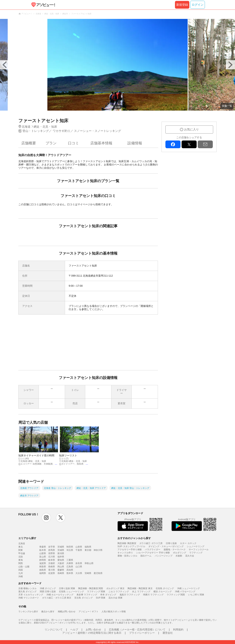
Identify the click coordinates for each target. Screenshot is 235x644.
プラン (51, 143)
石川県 (52, 557)
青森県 (43, 547)
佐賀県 (52, 573)
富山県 (43, 557)
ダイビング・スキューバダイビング (166, 546)
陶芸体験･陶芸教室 (127, 543)
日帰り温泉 (171, 543)
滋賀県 (43, 563)
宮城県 (61, 547)
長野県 (52, 553)
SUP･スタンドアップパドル (131, 546)
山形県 (79, 547)
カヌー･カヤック (188, 543)
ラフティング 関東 (96, 592)
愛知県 (61, 560)
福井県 (61, 557)
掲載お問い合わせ (67, 612)
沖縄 (21, 577)
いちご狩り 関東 (196, 595)
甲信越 (22, 553)
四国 (21, 570)
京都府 (52, 563)
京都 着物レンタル (27, 588)
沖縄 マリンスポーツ (29, 598)
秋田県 (70, 547)
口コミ (73, 143)
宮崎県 (88, 573)
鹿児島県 (98, 573)
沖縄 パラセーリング (185, 592)
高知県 (70, 570)
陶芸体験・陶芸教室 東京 (140, 588)
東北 (21, 547)
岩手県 (52, 547)
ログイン (198, 5)
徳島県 (43, 570)
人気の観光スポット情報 (114, 612)
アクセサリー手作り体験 (130, 550)
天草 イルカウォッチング (31, 595)
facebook (173, 144)
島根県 (52, 567)
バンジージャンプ (164, 556)
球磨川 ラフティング (153, 595)
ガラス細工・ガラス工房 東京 (57, 598)
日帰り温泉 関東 (67, 588)
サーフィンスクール (199, 550)
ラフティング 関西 (176, 595)
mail (205, 144)
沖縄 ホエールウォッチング (60, 595)
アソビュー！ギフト (88, 612)
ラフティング (196, 553)
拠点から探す (48, 612)
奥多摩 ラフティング (87, 595)
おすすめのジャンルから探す (134, 538)
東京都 (88, 550)
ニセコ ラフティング (119, 592)
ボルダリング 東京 (115, 588)
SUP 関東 (101, 598)
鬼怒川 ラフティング (130, 595)
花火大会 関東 (115, 598)
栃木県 (43, 550)
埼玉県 (70, 550)
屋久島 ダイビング (27, 592)
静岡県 (43, 560)
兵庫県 (70, 563)
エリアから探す (27, 538)
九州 (21, 573)
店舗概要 (29, 143)
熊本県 (70, 573)
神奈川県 (98, 550)
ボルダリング (180, 553)
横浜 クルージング (163, 592)
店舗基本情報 (101, 143)
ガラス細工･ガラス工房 (151, 543)
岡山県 (61, 567)
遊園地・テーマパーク (175, 550)
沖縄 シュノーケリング (188, 588)
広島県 (70, 567)
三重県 (70, 560)
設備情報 (135, 143)
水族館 (179, 556)
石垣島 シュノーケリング (71, 592)
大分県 (79, 573)
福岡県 (43, 573)
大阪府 (61, 563)
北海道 (22, 543)
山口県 (79, 567)
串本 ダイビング (108, 595)
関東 (21, 550)
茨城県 (61, 550)
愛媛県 (61, 570)
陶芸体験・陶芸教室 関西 (91, 588)
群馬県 (52, 550)
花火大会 (190, 556)
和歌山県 (89, 563)
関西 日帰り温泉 (48, 592)
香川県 (52, 570)
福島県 (88, 547)
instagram (46, 518)
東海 (21, 560)
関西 (21, 563)
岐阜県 (52, 560)
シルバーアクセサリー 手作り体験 (153, 553)
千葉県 (79, 550)
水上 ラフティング (141, 592)
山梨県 (43, 553)
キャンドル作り (125, 553)
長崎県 (61, 573)
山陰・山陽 (24, 567)
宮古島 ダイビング (83, 598)
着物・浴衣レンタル (127, 556)
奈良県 (79, 563)
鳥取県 (43, 567)
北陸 (21, 557)
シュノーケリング (196, 546)
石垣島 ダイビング (165, 588)
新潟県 (61, 553)
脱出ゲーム (146, 556)
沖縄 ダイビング (48, 588)
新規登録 (182, 5)
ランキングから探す (28, 612)
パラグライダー (153, 550)
